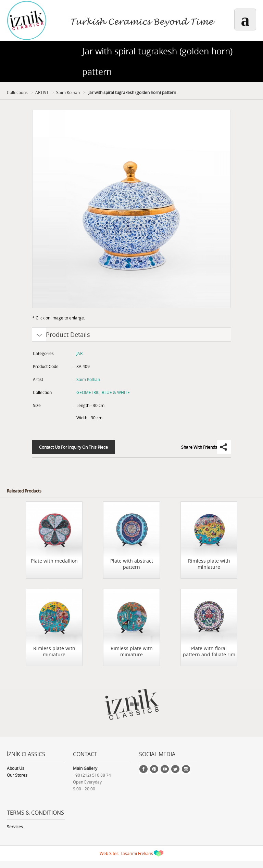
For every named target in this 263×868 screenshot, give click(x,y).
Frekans (146, 853)
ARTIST (42, 92)
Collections (17, 92)
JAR (79, 353)
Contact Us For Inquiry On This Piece (73, 447)
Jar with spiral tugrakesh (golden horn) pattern (132, 92)
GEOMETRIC (88, 392)
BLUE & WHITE (116, 392)
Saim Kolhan (68, 92)
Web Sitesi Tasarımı (118, 853)
